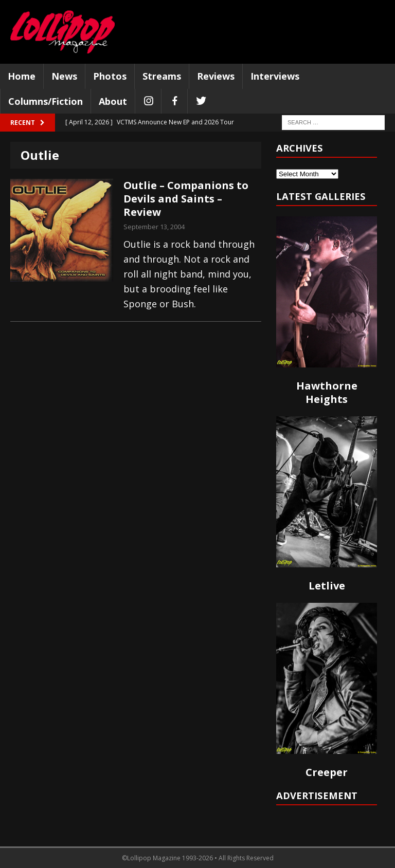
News (64, 76)
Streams (162, 76)
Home (22, 76)
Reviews (216, 76)
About (113, 101)
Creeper (327, 772)
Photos (110, 76)
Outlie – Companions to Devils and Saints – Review (186, 199)
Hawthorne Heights (327, 392)
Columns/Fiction (46, 101)
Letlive (327, 586)
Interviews (275, 76)
